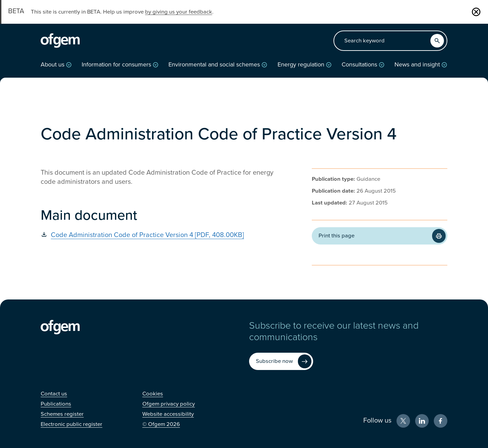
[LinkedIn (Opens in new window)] (422, 421)
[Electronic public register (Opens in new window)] (72, 424)
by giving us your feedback (179, 12)
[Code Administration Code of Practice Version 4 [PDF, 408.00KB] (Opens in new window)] (159, 235)
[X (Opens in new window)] (403, 421)
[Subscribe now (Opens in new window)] (281, 361)
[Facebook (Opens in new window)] (441, 421)
